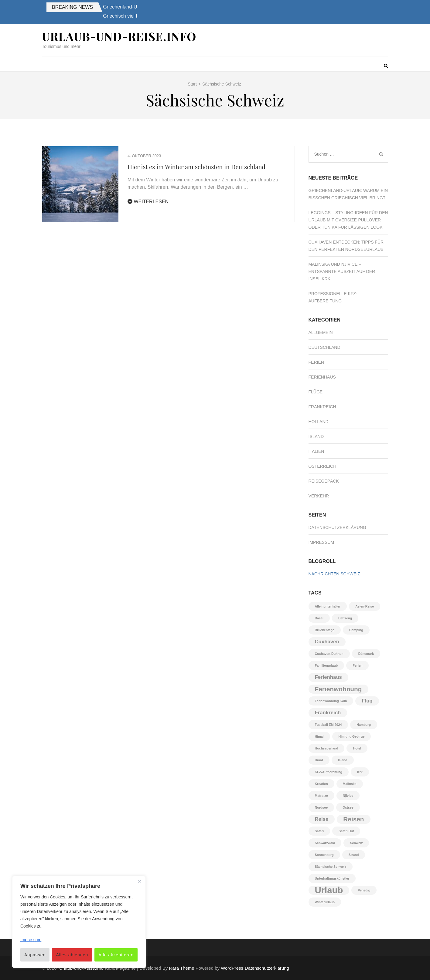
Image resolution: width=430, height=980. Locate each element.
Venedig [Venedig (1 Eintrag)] (364, 890)
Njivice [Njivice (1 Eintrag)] (348, 796)
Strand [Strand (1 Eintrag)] (354, 855)
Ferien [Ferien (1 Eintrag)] (357, 665)
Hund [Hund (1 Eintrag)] (319, 760)
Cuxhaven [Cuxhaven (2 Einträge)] (327, 642)
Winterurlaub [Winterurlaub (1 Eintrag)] (325, 902)
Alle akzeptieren (116, 955)
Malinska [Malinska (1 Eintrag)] (350, 784)
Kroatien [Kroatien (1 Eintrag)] (321, 784)
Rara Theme (182, 968)
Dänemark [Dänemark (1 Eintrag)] (366, 654)
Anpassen (35, 955)
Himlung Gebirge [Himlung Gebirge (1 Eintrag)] (352, 736)
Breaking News (72, 7)
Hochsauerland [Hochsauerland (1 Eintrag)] (327, 748)
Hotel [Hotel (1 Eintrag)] (357, 748)
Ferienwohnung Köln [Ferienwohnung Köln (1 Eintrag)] (331, 701)
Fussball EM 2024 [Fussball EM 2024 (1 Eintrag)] (328, 725)
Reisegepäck (324, 481)
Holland (319, 422)
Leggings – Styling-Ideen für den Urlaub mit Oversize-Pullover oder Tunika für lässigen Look (348, 220)
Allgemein (321, 332)
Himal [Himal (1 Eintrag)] (319, 736)
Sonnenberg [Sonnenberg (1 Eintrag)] (324, 855)
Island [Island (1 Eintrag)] (343, 760)
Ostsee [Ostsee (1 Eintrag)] (348, 807)
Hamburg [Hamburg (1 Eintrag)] (364, 725)
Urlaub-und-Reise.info (119, 36)
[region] (79, 922)
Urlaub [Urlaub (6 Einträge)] (329, 890)
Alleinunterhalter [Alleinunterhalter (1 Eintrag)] (328, 606)
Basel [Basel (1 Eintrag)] (319, 618)
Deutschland (324, 347)
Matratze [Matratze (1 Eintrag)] (321, 796)
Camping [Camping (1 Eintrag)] (356, 630)
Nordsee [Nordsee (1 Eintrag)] (321, 807)
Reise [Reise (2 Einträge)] (322, 819)
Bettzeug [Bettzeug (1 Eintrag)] (345, 618)
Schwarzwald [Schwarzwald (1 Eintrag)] (325, 843)
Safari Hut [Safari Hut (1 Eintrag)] (346, 831)
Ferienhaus (322, 377)
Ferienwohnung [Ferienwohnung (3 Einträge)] (338, 689)
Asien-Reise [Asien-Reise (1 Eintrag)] (365, 606)
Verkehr (319, 496)
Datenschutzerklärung (337, 527)
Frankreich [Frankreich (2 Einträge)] (328, 713)
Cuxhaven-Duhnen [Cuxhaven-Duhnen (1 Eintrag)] (329, 654)
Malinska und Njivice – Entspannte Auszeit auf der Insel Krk (342, 271)
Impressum (321, 542)
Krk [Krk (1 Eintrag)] (360, 772)
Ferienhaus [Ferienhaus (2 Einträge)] (328, 677)
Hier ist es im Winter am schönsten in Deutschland (196, 167)
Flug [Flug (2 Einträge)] (367, 701)
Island (316, 436)
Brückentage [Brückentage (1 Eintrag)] (325, 630)
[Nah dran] (139, 881)
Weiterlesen (148, 202)
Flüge (316, 392)
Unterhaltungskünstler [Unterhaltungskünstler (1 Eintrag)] (332, 878)
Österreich (322, 466)
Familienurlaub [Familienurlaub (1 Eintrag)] (326, 665)
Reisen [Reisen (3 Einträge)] (353, 819)
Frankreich (322, 407)
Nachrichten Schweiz (334, 574)
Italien (316, 451)
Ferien (316, 362)
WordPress (232, 968)
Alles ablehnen (72, 955)
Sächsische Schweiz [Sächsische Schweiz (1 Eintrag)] (331, 867)
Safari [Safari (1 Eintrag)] (319, 831)
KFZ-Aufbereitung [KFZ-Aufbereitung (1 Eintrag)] (329, 772)
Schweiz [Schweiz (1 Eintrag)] (356, 843)
